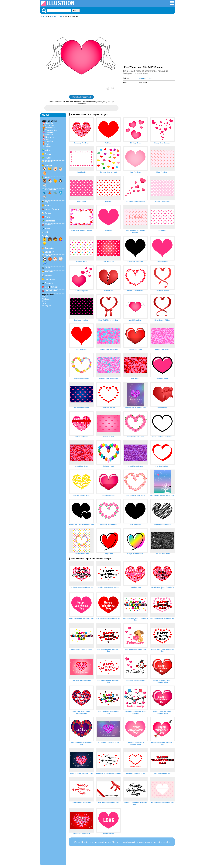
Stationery (49, 252)
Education (49, 248)
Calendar (49, 123)
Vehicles (49, 225)
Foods (48, 205)
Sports (48, 256)
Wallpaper (47, 299)
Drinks (48, 213)
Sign (44, 303)
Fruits (47, 217)
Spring (48, 139)
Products (49, 283)
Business (49, 272)
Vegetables (50, 221)
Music (48, 268)
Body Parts (50, 279)
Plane (47, 228)
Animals (48, 165)
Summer (49, 142)
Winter (48, 146)
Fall (47, 144)
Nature (48, 150)
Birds (47, 178)
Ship (47, 232)
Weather (49, 162)
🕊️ (45, 185)
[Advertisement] (149, 42)
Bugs (47, 202)
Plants (48, 158)
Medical (48, 275)
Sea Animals (51, 190)
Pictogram (47, 306)
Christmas (50, 125)
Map (44, 301)
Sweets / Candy (52, 209)
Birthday (49, 135)
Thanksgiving (51, 130)
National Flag (51, 291)
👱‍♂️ (45, 243)
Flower (48, 154)
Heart (60, 16)
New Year (50, 137)
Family (45, 236)
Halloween (50, 128)
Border (45, 297)
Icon (47, 287)
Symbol (54, 287)
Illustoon (44, 16)
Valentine (53, 16)
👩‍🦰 (61, 239)
